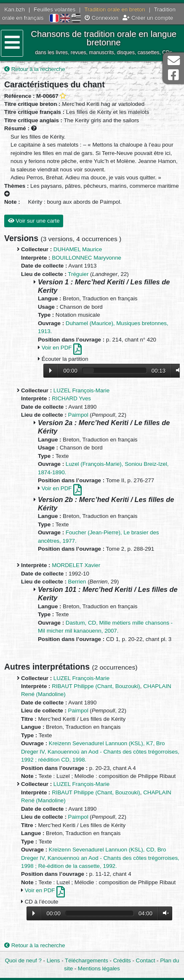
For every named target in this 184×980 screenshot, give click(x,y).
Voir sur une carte (34, 221)
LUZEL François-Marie (81, 390)
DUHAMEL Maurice (78, 249)
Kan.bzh (15, 9)
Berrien (77, 582)
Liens (53, 960)
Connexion (101, 18)
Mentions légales (99, 968)
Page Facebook (173, 75)
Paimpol (78, 415)
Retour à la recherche (35, 69)
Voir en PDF (62, 348)
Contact (146, 960)
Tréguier (78, 274)
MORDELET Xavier (76, 565)
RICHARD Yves (71, 398)
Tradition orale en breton (115, 9)
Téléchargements (87, 960)
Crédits (122, 960)
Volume (177, 370)
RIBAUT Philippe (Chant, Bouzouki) (96, 686)
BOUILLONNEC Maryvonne (87, 258)
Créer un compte (148, 18)
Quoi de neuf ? (23, 960)
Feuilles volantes (55, 9)
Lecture (51, 370)
